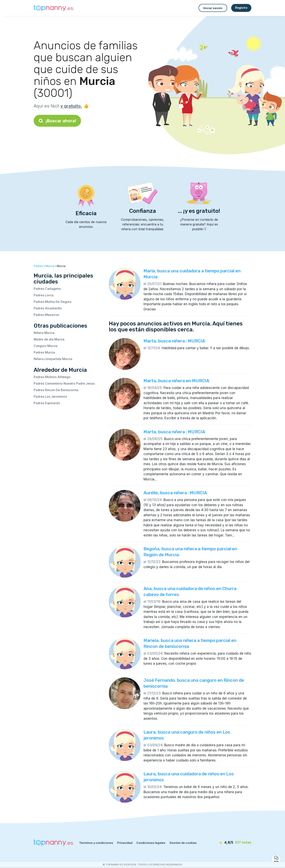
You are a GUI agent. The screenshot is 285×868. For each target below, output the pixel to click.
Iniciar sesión (213, 8)
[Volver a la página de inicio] (53, 8)
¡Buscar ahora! (57, 121)
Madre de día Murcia (49, 339)
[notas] (229, 843)
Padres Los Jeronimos (50, 396)
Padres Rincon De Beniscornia (56, 390)
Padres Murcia (44, 352)
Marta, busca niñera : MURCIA (174, 341)
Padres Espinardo (47, 403)
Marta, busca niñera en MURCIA (176, 381)
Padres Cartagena (47, 289)
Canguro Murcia (46, 346)
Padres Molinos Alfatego (52, 377)
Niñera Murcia (44, 333)
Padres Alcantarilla (48, 308)
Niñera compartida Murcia (53, 359)
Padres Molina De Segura (52, 302)
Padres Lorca (44, 295)
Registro (241, 8)
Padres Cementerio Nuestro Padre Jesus (64, 383)
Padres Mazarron (46, 315)
